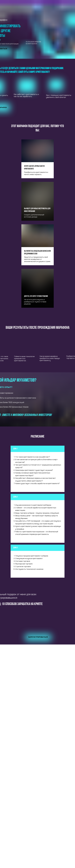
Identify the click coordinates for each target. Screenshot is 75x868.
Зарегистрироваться (38, 637)
